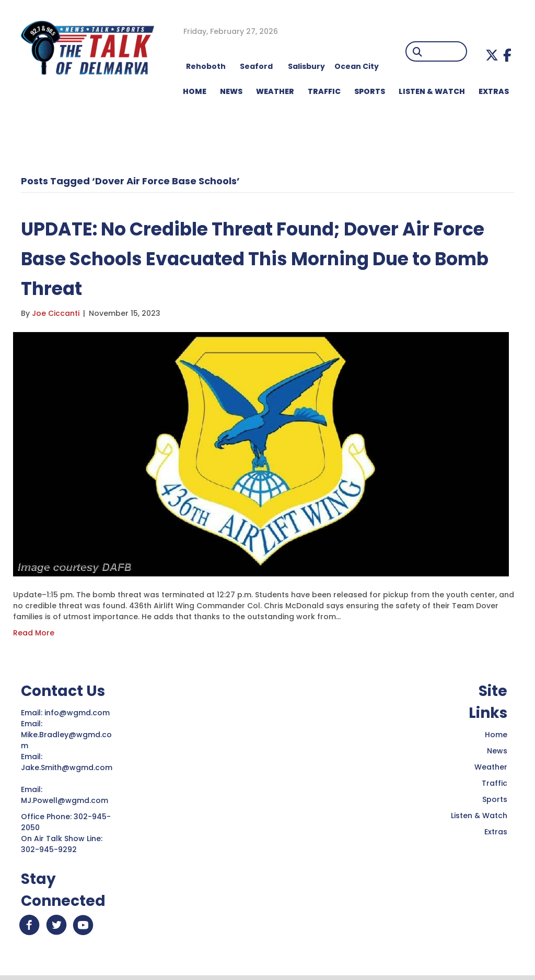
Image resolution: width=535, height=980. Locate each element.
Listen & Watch (479, 816)
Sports (495, 799)
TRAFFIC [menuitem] (324, 91)
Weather (491, 767)
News (497, 751)
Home (496, 735)
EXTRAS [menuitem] (494, 91)
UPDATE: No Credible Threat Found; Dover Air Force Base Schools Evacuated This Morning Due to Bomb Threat (265, 258)
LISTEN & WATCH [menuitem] (432, 91)
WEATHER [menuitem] (275, 91)
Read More (34, 633)
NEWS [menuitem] (231, 91)
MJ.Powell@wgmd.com (67, 800)
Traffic (495, 783)
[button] (492, 55)
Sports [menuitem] (370, 91)
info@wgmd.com (78, 713)
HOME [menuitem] (195, 91)
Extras (496, 832)
